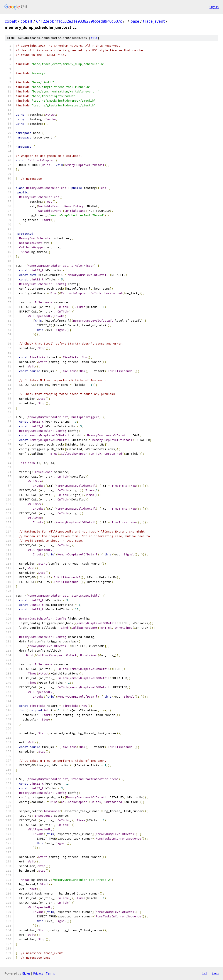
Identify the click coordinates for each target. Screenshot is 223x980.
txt (205, 973)
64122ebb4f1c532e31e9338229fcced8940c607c (79, 21)
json (215, 973)
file (94, 38)
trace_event (154, 21)
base (135, 21)
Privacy (38, 973)
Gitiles (26, 973)
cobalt (11, 21)
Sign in (214, 7)
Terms (50, 973)
